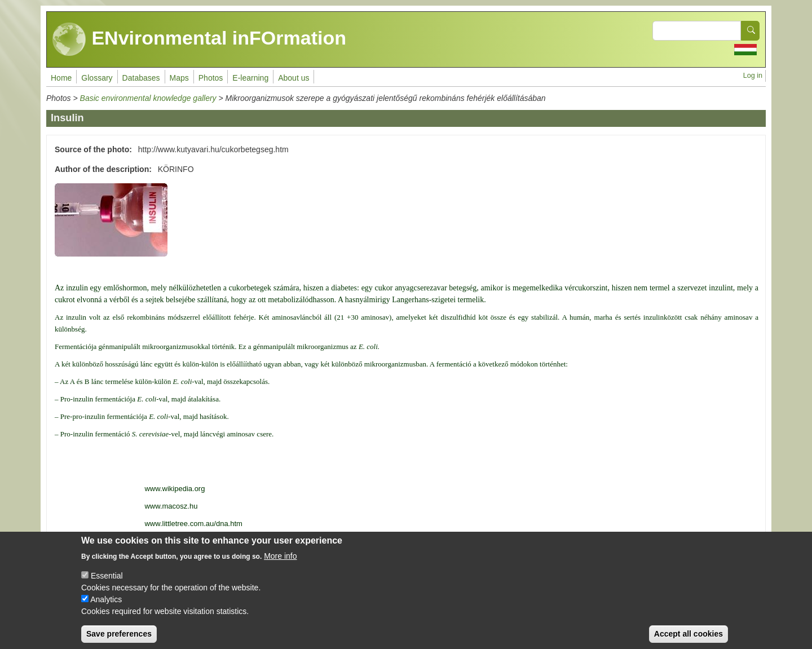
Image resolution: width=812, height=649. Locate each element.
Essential (107, 584)
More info (280, 564)
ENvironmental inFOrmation (199, 39)
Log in (753, 76)
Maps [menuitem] (179, 78)
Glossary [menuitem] (97, 78)
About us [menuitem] (294, 78)
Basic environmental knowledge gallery (148, 98)
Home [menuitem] (61, 78)
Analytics (106, 608)
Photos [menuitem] (211, 78)
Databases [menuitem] (141, 78)
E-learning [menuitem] (250, 78)
